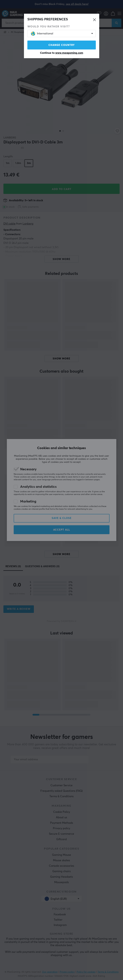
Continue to (62, 53)
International (42, 34)
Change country (62, 45)
